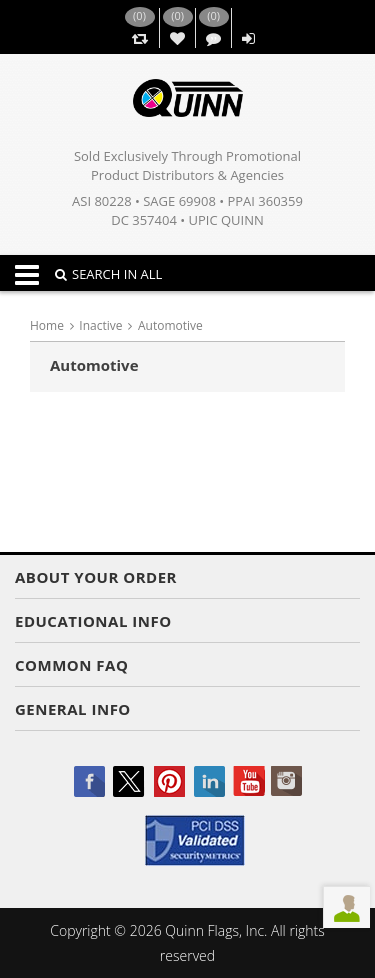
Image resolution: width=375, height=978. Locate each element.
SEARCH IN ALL (108, 274)
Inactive (100, 325)
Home (47, 325)
